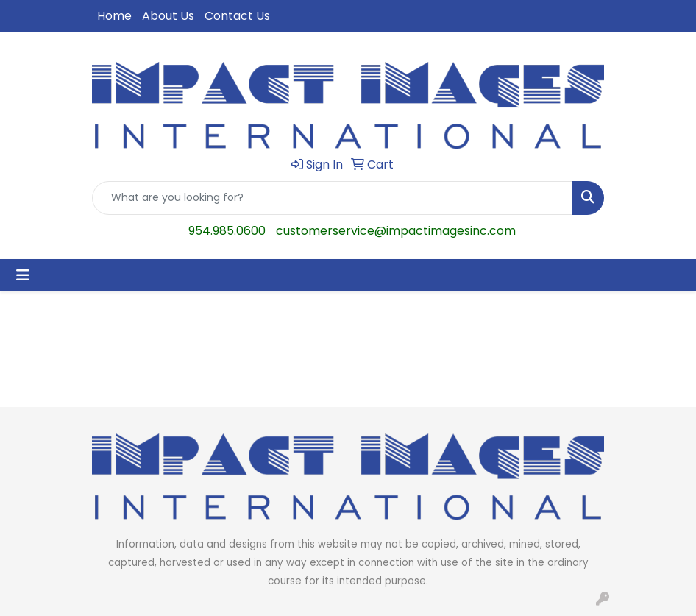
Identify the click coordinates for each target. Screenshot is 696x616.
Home (114, 16)
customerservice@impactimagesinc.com (396, 231)
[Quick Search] (333, 198)
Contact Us (237, 16)
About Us (168, 16)
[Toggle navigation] (23, 275)
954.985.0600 (227, 231)
